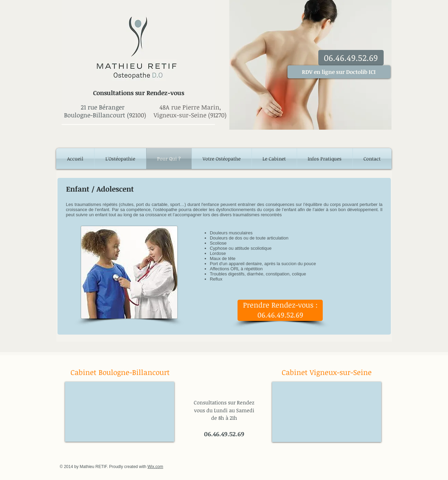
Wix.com (155, 467)
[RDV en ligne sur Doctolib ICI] (339, 72)
